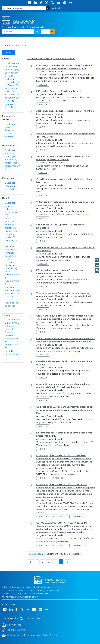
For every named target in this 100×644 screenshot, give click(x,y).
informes (11, 160)
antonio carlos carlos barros (12, 297)
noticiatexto (12, 163)
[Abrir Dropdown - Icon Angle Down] (48, 8)
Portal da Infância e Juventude (12, 104)
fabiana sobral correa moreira (12, 275)
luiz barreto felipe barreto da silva (12, 234)
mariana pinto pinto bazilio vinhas (12, 243)
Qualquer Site (12, 63)
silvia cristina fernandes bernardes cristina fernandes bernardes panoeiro (11, 259)
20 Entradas (37, 554)
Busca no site (14, 619)
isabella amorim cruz (11, 212)
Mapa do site (34, 618)
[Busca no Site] (50, 46)
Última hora (12, 323)
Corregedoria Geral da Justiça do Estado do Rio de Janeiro (12, 79)
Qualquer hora (12, 320)
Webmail (56, 8)
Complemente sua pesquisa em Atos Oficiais (51, 59)
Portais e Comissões (13, 8)
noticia (10, 157)
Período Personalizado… (12, 354)
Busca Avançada (35, 27)
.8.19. (37, 31)
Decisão (10, 189)
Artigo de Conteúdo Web (10, 133)
